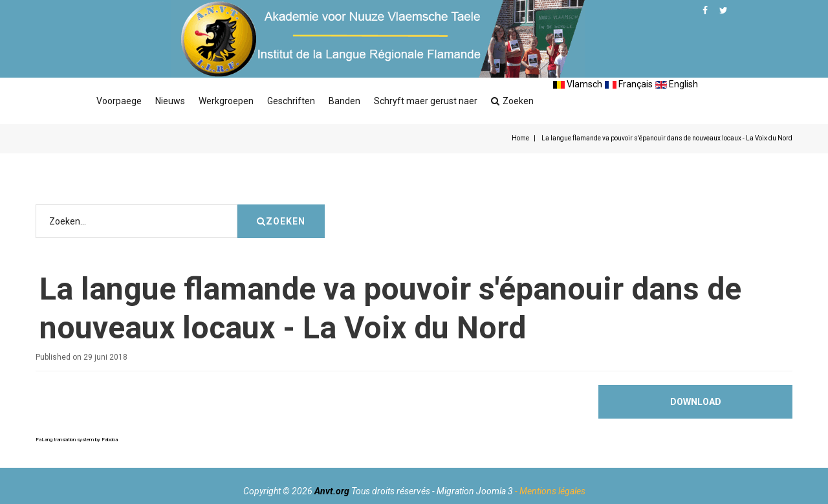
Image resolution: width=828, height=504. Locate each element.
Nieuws (170, 101)
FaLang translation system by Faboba (77, 440)
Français (629, 84)
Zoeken (512, 101)
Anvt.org (332, 491)
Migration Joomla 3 (475, 491)
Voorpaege (119, 101)
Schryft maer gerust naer (426, 101)
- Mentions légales (550, 491)
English (677, 84)
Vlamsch (578, 84)
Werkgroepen (226, 101)
